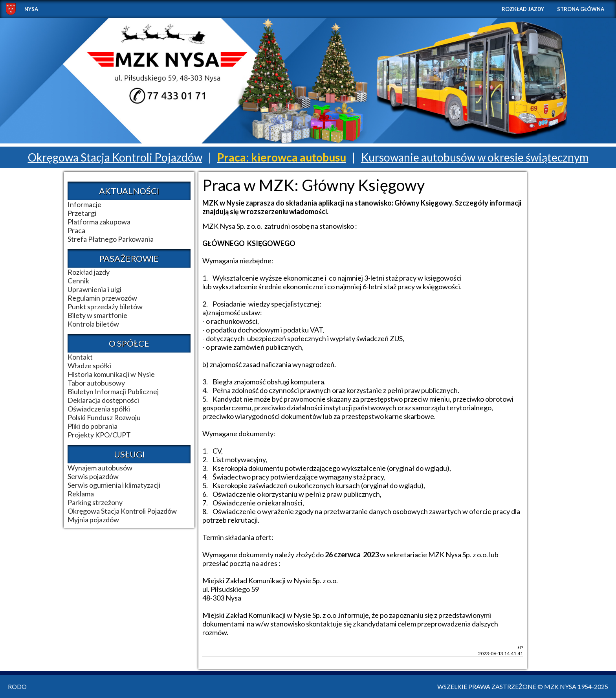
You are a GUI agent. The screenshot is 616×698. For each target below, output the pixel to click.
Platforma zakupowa (99, 222)
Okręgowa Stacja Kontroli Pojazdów (115, 157)
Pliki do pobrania (93, 426)
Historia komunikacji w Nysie (111, 374)
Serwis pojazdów (93, 476)
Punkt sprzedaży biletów (105, 307)
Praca (76, 230)
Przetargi (82, 213)
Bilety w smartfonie (97, 315)
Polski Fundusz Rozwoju (104, 417)
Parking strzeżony (95, 502)
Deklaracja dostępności (103, 400)
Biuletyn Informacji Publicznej (113, 391)
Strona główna (581, 9)
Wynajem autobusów (100, 468)
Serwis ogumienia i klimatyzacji (114, 485)
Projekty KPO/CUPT (99, 435)
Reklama (81, 494)
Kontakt (80, 357)
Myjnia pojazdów (93, 520)
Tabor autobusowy (96, 383)
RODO (17, 686)
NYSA (31, 9)
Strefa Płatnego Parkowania (111, 239)
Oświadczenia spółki (99, 409)
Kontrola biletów (93, 324)
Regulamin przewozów (102, 298)
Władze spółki (89, 366)
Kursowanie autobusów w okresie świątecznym (475, 157)
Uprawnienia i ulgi (94, 289)
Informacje (84, 204)
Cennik (78, 281)
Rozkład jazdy (523, 9)
